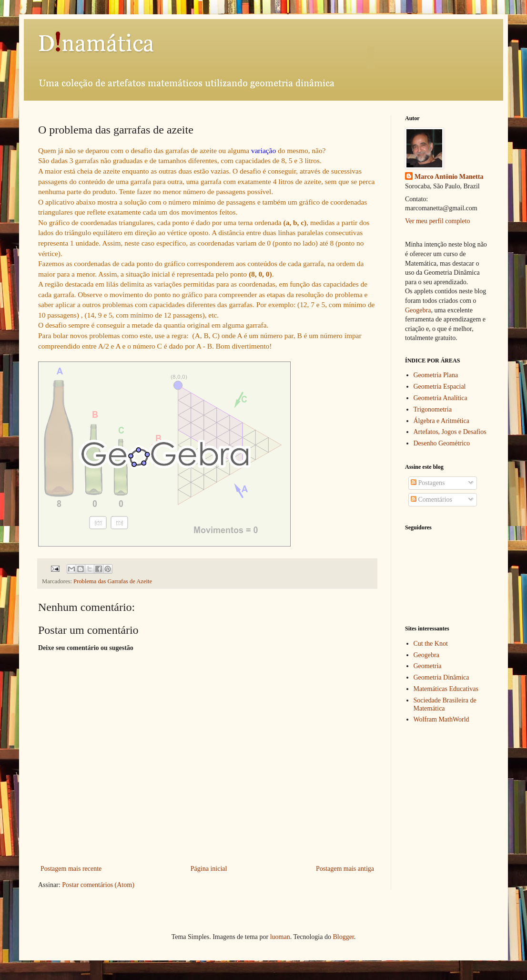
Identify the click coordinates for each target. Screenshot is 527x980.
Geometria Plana (436, 375)
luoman (280, 937)
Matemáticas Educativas (446, 689)
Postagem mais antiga (345, 869)
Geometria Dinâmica (441, 677)
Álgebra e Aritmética (441, 421)
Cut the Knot (431, 644)
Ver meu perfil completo (437, 221)
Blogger (343, 937)
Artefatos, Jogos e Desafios (450, 432)
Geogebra (418, 310)
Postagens (428, 483)
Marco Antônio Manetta (449, 177)
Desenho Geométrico (442, 443)
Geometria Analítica (441, 398)
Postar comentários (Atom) (98, 885)
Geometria (428, 666)
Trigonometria (433, 409)
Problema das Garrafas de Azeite (113, 581)
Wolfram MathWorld (441, 719)
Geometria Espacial (440, 387)
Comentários (431, 500)
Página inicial (209, 869)
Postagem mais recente (71, 869)
